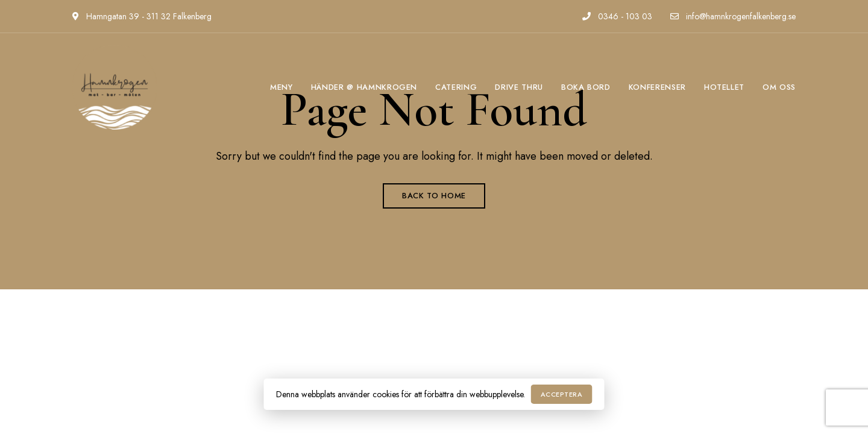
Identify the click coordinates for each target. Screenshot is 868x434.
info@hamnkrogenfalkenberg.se (733, 16)
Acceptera (562, 394)
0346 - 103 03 (617, 16)
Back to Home (434, 196)
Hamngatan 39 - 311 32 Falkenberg (142, 16)
